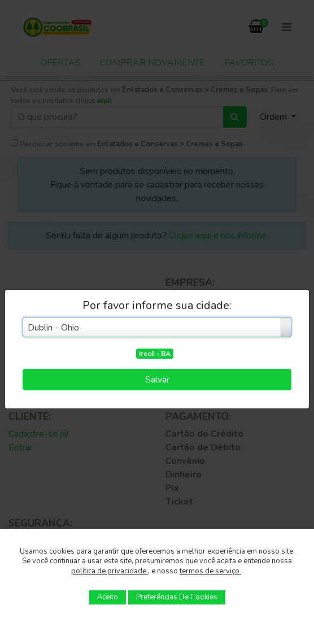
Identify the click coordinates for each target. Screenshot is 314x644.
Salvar (157, 380)
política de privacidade (110, 571)
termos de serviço (210, 571)
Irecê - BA (155, 354)
